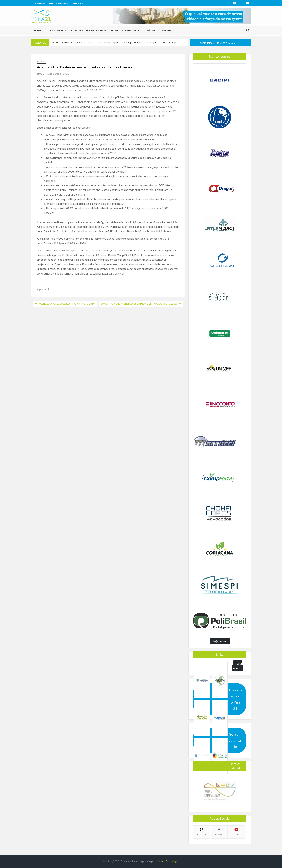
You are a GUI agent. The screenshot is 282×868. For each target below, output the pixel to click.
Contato (39, 3)
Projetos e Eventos (123, 30)
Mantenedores (58, 3)
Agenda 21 (43, 289)
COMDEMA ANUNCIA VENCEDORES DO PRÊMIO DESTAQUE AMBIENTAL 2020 (139, 304)
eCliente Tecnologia (167, 861)
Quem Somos (55, 30)
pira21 (40, 74)
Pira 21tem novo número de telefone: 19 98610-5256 (62, 42)
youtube (236, 834)
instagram (202, 834)
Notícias (150, 30)
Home (38, 30)
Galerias (77, 3)
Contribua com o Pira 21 (236, 699)
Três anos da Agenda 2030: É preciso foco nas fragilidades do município (137, 42)
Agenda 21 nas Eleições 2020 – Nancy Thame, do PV (67, 304)
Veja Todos (220, 641)
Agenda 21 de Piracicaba (87, 30)
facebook (219, 834)
